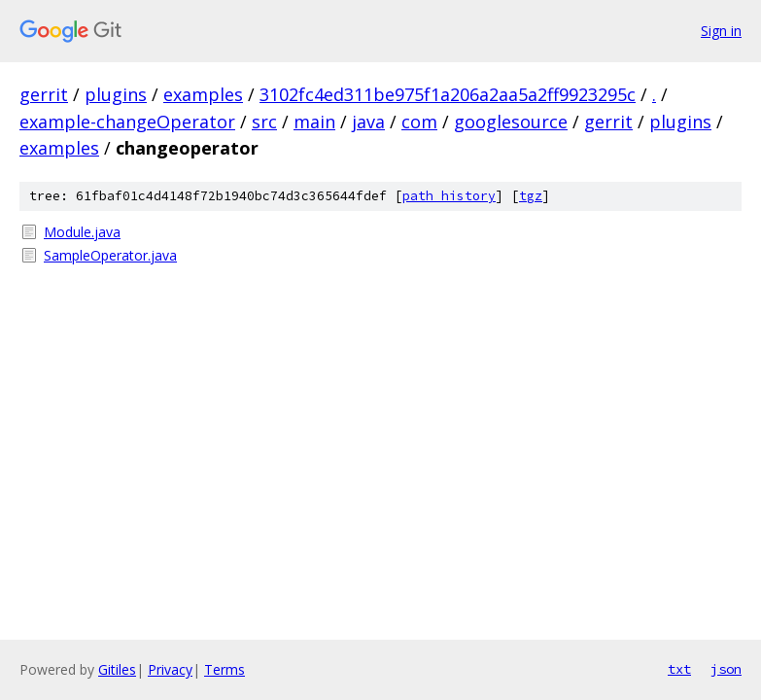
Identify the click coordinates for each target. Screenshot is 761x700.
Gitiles (117, 669)
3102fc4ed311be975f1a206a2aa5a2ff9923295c (448, 94)
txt (679, 669)
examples (203, 94)
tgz (531, 196)
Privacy (170, 669)
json (726, 669)
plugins (116, 94)
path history (449, 196)
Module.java (82, 232)
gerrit (44, 94)
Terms (225, 669)
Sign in (721, 31)
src (264, 122)
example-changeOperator (127, 122)
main (314, 122)
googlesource (511, 122)
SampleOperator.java (110, 255)
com (419, 122)
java (368, 122)
